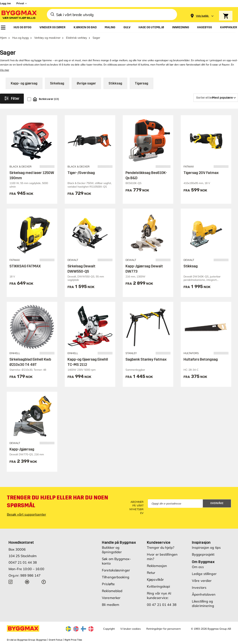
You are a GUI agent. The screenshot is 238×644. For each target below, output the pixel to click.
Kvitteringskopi (159, 586)
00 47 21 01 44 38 (162, 605)
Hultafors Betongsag (201, 359)
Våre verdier (202, 581)
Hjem (3, 38)
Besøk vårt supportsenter (26, 514)
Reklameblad (112, 591)
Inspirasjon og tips (206, 548)
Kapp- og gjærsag (24, 83)
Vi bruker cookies (131, 629)
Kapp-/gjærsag (22, 449)
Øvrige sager (86, 83)
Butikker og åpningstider (112, 550)
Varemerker (111, 598)
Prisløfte (108, 584)
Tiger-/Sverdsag (81, 173)
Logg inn (5, 3)
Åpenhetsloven (204, 594)
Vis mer (5, 70)
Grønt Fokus (56, 640)
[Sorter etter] (216, 98)
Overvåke (217, 503)
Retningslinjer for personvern (164, 629)
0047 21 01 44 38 (23, 562)
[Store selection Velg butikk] (202, 16)
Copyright (109, 629)
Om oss (198, 567)
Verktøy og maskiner (47, 38)
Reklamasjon (157, 566)
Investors (199, 588)
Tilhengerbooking (116, 577)
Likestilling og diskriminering (203, 604)
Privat (20, 3)
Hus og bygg (20, 38)
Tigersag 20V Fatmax (201, 173)
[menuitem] (3, 28)
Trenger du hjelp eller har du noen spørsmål (57, 501)
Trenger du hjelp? (161, 548)
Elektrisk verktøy (77, 38)
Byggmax (41, 640)
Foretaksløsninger (116, 570)
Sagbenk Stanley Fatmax (146, 359)
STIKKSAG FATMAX (25, 266)
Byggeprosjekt (203, 554)
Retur (151, 573)
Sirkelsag (57, 83)
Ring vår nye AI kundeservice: (159, 596)
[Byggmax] (19, 15)
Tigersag (141, 83)
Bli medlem (111, 605)
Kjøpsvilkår (155, 580)
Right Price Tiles (73, 640)
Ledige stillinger (204, 574)
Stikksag (115, 83)
